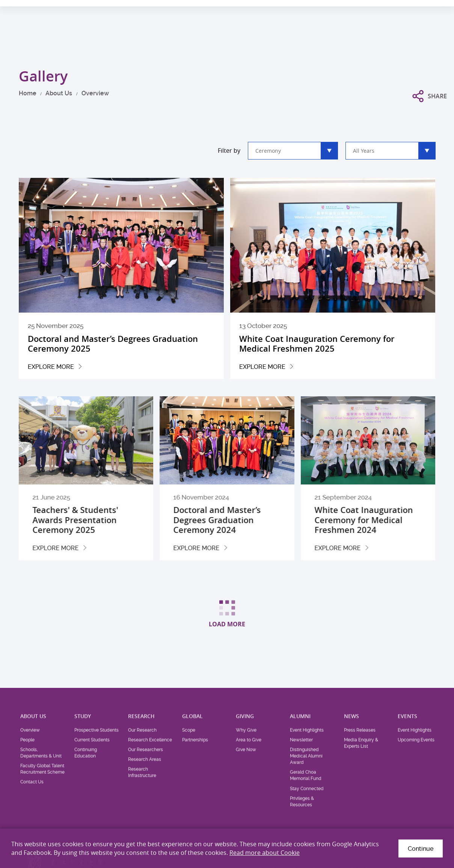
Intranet (433, 10)
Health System (342, 10)
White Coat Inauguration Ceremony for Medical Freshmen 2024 (389, 520)
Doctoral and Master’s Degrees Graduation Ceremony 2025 (113, 344)
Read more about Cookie (265, 853)
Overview (95, 93)
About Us (59, 93)
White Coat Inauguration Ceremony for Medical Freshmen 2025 (317, 344)
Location (404, 10)
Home (28, 93)
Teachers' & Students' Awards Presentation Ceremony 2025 (100, 520)
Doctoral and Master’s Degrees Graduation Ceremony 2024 (242, 520)
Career (377, 10)
